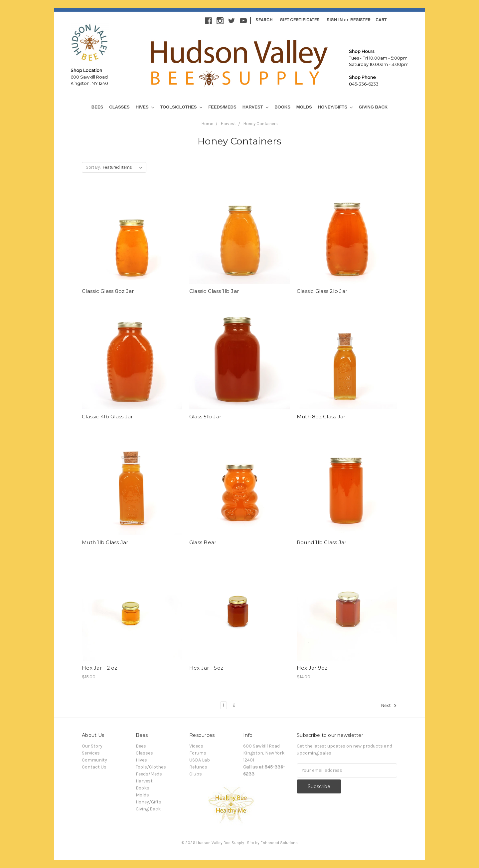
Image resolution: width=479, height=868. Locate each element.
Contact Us (94, 767)
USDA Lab (200, 760)
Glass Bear (203, 542)
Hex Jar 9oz (312, 668)
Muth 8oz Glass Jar (321, 417)
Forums (198, 753)
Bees (97, 107)
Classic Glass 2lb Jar (322, 291)
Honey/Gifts (335, 107)
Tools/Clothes (181, 107)
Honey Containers (261, 124)
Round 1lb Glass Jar (322, 542)
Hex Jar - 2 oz (100, 668)
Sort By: (93, 167)
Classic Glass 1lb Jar (214, 291)
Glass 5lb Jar (205, 417)
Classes (119, 107)
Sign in (335, 20)
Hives (145, 107)
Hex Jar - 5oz (206, 668)
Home (207, 124)
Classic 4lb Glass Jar (107, 417)
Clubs (196, 774)
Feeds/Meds (222, 107)
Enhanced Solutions (279, 843)
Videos (196, 746)
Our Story (92, 746)
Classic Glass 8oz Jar (108, 291)
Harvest (255, 107)
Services (91, 753)
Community (94, 760)
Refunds (198, 767)
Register (360, 20)
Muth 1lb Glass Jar (105, 542)
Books (282, 107)
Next (389, 706)
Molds (304, 107)
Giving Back (373, 107)
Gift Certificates (300, 20)
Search (264, 20)
